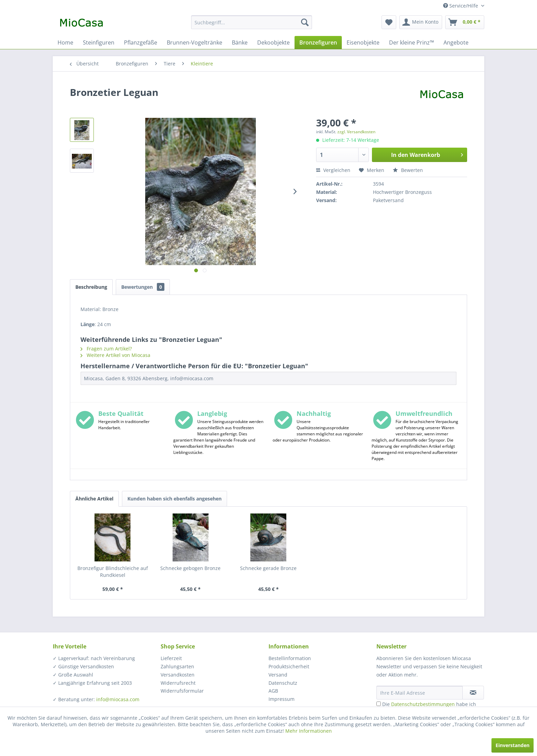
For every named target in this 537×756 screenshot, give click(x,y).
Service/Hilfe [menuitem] (461, 6)
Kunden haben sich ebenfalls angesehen (174, 499)
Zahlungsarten (177, 666)
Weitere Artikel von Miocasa (115, 355)
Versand (278, 675)
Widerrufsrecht (178, 683)
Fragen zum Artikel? (106, 349)
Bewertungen (143, 287)
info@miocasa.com (118, 699)
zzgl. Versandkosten (356, 132)
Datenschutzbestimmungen (423, 704)
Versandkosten (178, 675)
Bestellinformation (290, 658)
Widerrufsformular (182, 691)
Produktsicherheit (289, 666)
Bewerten (408, 170)
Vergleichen (333, 170)
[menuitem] (252, 22)
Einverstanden (513, 745)
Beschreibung (91, 287)
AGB (273, 691)
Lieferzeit (171, 658)
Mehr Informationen (309, 731)
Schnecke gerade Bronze (268, 568)
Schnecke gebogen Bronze (190, 568)
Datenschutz (283, 683)
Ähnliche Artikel (94, 499)
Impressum (282, 699)
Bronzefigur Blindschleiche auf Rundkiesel (113, 572)
